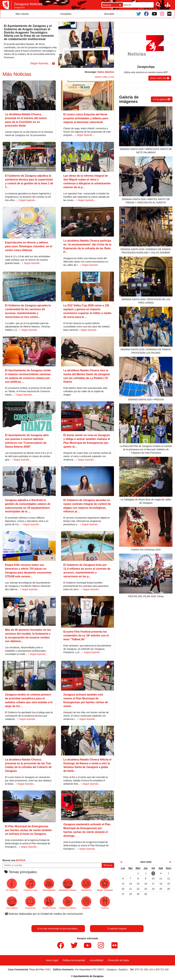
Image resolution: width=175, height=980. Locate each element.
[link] (122, 862)
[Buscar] (158, 5)
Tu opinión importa (117, 929)
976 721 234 (162, 969)
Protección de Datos (118, 960)
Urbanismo (86, 885)
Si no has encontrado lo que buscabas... (58, 929)
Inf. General (12, 885)
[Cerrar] (120, 5)
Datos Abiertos (106, 72)
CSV (112, 77)
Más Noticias (17, 74)
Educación (30, 903)
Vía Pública (12, 903)
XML (105, 77)
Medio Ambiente (105, 885)
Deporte (86, 903)
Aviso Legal (52, 960)
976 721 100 (141, 969)
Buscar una (14, 860)
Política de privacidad (74, 960)
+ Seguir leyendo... (84, 135)
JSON (98, 77)
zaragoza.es (19, 8)
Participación (49, 885)
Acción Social (49, 903)
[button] (42, 64)
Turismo (105, 903)
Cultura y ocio (30, 885)
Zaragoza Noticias (28, 4)
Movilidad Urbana (68, 885)
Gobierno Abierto (68, 903)
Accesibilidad (97, 960)
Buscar (108, 865)
